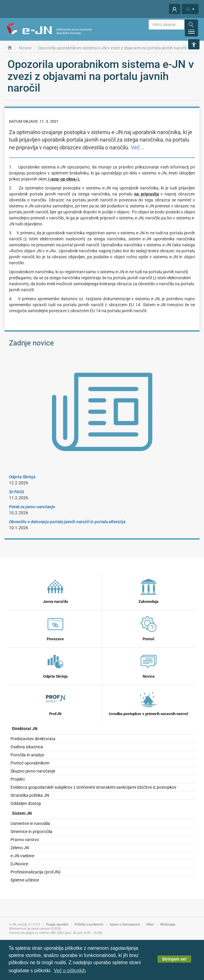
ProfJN (55, 703)
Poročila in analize (27, 755)
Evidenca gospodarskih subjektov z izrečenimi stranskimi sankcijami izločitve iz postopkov (93, 787)
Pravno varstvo (25, 840)
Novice (149, 665)
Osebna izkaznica (27, 747)
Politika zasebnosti (89, 924)
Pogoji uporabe (57, 924)
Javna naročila (55, 590)
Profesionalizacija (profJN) (35, 872)
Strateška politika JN (30, 795)
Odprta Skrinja (55, 665)
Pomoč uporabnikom (30, 763)
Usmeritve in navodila (30, 823)
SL (190, 9)
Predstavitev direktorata (33, 739)
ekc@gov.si (29, 933)
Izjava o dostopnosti (125, 924)
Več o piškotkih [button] (70, 971)
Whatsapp (168, 924)
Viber (150, 924)
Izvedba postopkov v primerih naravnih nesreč (149, 703)
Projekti (18, 779)
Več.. (137, 147)
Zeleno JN (20, 848)
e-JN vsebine (22, 856)
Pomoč (149, 628)
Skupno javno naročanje (33, 771)
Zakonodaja (148, 590)
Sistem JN (22, 813)
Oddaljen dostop (26, 803)
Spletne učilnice (25, 880)
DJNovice (19, 864)
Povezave (55, 628)
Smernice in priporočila (31, 832)
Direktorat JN (25, 729)
